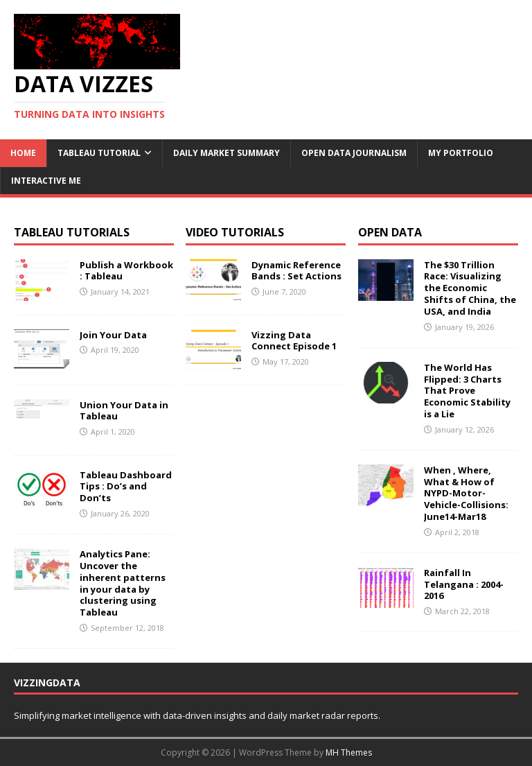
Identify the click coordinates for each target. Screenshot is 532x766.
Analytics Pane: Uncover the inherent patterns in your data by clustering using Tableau (123, 583)
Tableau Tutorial (99, 153)
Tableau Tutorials (72, 232)
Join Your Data (113, 335)
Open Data (390, 232)
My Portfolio (461, 153)
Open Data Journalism (354, 153)
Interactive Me (46, 181)
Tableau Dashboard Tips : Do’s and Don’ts (126, 487)
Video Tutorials (235, 232)
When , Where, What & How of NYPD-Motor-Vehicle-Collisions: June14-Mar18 (466, 494)
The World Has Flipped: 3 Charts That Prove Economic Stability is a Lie (467, 391)
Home (23, 153)
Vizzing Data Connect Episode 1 (294, 341)
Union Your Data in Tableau (124, 411)
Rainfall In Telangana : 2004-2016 (464, 584)
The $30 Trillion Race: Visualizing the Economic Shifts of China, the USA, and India (470, 288)
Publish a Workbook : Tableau (126, 271)
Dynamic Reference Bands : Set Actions (296, 271)
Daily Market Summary (227, 153)
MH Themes (349, 752)
